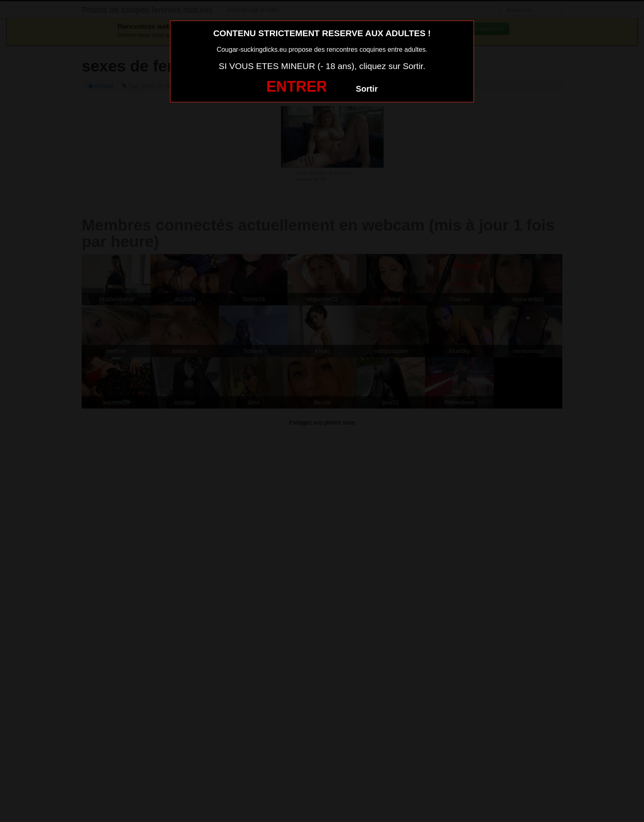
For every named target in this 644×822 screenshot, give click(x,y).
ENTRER (297, 87)
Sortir (367, 89)
